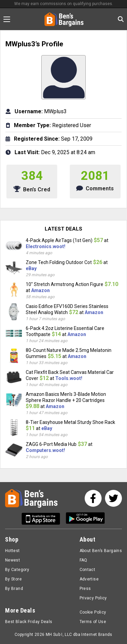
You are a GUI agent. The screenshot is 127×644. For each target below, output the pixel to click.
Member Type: (32, 125)
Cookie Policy (93, 612)
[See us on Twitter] (113, 498)
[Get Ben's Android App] (85, 519)
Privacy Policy (93, 598)
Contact (88, 570)
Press (85, 589)
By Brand (14, 589)
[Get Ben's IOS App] (43, 519)
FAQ (83, 560)
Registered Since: (37, 139)
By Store (13, 579)
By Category (17, 570)
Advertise (89, 579)
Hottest (13, 551)
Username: (29, 111)
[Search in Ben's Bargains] (121, 19)
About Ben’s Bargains (101, 551)
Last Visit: (27, 152)
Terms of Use (93, 622)
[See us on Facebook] (93, 498)
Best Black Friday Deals (29, 622)
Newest (13, 560)
